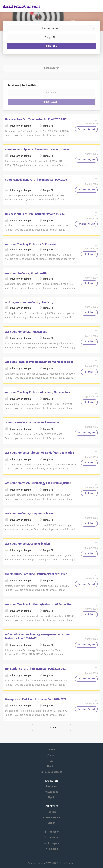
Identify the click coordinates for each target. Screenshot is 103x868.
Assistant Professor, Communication (28, 544)
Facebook (54, 832)
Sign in (52, 797)
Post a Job (52, 786)
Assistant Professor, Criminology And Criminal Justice (38, 483)
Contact (52, 755)
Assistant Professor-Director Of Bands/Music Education (40, 453)
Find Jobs (52, 46)
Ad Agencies (52, 792)
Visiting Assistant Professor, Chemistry (29, 302)
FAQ (52, 761)
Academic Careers (36, 863)
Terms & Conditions (52, 772)
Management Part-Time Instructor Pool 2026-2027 (36, 699)
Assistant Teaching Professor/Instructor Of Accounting (39, 604)
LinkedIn (54, 849)
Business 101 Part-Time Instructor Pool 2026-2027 (35, 214)
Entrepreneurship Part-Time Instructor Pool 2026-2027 (38, 150)
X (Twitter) (54, 838)
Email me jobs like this (22, 85)
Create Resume (52, 817)
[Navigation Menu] (97, 6)
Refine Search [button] (52, 68)
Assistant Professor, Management (26, 332)
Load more (52, 728)
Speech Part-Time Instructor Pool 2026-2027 (32, 423)
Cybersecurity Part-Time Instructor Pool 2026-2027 (36, 574)
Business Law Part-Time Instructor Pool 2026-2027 (36, 119)
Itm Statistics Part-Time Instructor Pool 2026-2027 (36, 669)
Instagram (54, 843)
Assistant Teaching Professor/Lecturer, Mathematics (38, 392)
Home (52, 750)
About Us (52, 766)
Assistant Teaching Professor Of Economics (32, 244)
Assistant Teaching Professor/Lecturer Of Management (39, 362)
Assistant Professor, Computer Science (29, 513)
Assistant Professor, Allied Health (26, 273)
